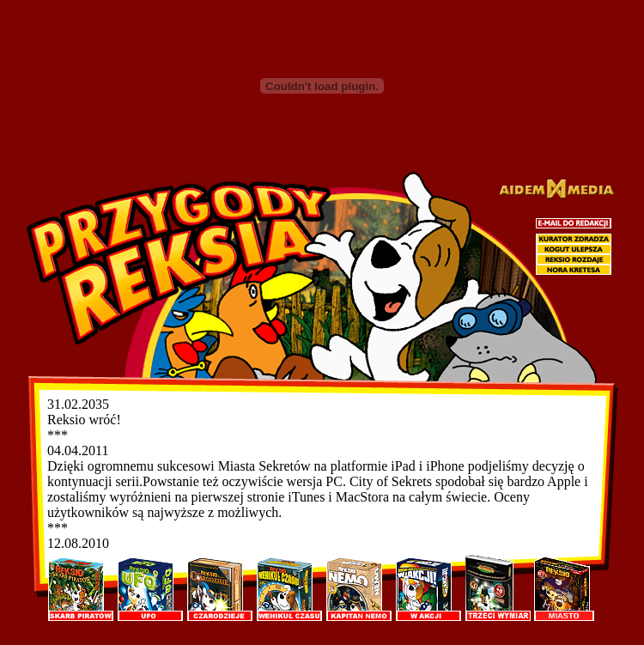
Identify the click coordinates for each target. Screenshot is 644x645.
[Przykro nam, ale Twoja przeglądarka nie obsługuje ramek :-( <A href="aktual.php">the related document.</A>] (321, 475)
